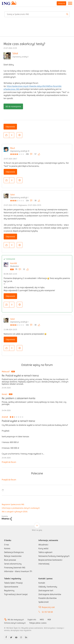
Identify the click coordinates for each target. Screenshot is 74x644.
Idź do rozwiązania (13, 106)
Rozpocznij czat (48, 607)
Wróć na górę (37, 530)
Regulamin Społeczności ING (13, 504)
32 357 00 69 (47, 612)
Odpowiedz (10, 127)
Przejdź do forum (9, 462)
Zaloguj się (61, 3)
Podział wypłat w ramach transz (18, 421)
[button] (6, 135)
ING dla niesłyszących (16, 620)
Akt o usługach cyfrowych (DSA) (15, 512)
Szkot (15, 53)
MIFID (42, 620)
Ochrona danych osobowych (15, 623)
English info (32, 620)
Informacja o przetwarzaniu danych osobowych (21, 508)
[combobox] (37, 14)
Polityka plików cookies (38, 623)
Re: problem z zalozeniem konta (18, 398)
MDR (49, 620)
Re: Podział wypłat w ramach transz (20, 376)
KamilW (14, 263)
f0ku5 (13, 148)
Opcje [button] (19, 135)
